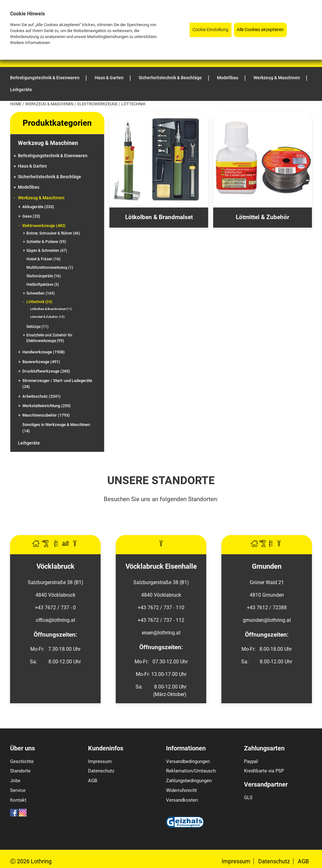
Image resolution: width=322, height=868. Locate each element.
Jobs (15, 781)
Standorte (20, 771)
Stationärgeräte (44, 276)
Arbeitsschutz (42, 396)
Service (18, 790)
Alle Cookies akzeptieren (260, 30)
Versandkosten (182, 800)
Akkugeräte (38, 207)
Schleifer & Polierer (46, 242)
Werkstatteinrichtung (47, 406)
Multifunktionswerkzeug (50, 268)
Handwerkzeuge (44, 352)
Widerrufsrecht (181, 790)
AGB (93, 781)
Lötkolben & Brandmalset (51, 309)
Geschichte (22, 761)
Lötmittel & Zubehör (47, 317)
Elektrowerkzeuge (98, 104)
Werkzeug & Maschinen (50, 104)
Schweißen (41, 293)
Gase (31, 216)
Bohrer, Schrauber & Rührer (53, 233)
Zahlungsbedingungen (189, 781)
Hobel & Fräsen (43, 259)
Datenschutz (101, 771)
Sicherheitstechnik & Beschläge (50, 177)
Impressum (100, 761)
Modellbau (29, 187)
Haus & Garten (32, 166)
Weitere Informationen (30, 43)
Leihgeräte (29, 443)
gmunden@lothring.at (267, 620)
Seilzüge (37, 327)
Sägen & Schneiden (47, 251)
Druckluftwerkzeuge (46, 371)
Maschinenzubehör (46, 415)
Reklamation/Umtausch (191, 771)
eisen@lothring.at (161, 633)
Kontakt (18, 800)
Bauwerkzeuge (41, 362)
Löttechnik (39, 302)
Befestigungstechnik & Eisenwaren (53, 156)
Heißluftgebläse (43, 285)
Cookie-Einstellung (210, 30)
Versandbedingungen (188, 761)
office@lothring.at (56, 620)
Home (16, 104)
